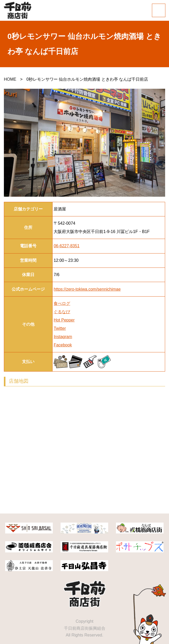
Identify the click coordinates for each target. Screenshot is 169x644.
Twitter (60, 328)
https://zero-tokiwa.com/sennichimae (87, 289)
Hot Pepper (64, 320)
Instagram (63, 337)
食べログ (62, 303)
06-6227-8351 (67, 246)
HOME (10, 79)
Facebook (63, 345)
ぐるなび (62, 312)
